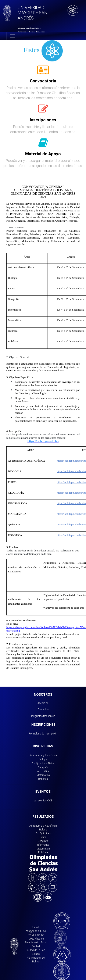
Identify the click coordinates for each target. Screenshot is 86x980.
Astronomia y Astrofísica (43, 826)
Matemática (43, 775)
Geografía (43, 767)
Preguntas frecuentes (43, 716)
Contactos (43, 709)
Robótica (43, 779)
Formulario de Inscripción (43, 734)
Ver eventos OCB (43, 800)
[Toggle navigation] (12, 36)
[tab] (43, 72)
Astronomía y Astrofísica (43, 755)
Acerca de (43, 703)
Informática (43, 771)
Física (51, 763)
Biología (43, 759)
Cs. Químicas (39, 763)
